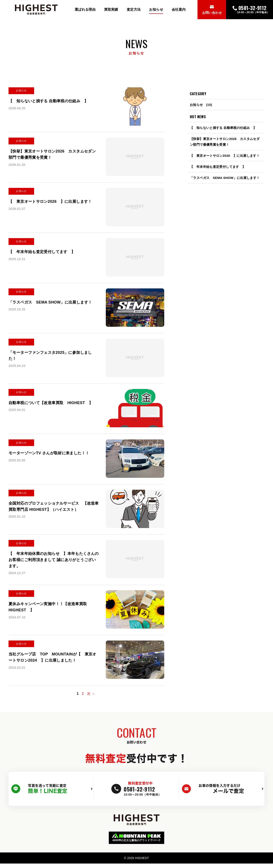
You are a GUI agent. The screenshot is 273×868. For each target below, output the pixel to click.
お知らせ (156, 9)
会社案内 (179, 9)
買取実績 (111, 9)
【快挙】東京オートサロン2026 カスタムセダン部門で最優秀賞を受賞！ (225, 142)
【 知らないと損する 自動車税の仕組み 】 (223, 128)
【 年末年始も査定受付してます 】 (218, 167)
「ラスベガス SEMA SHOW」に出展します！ (225, 178)
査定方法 (134, 9)
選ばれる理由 (85, 9)
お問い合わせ (212, 13)
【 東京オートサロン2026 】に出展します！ (225, 156)
